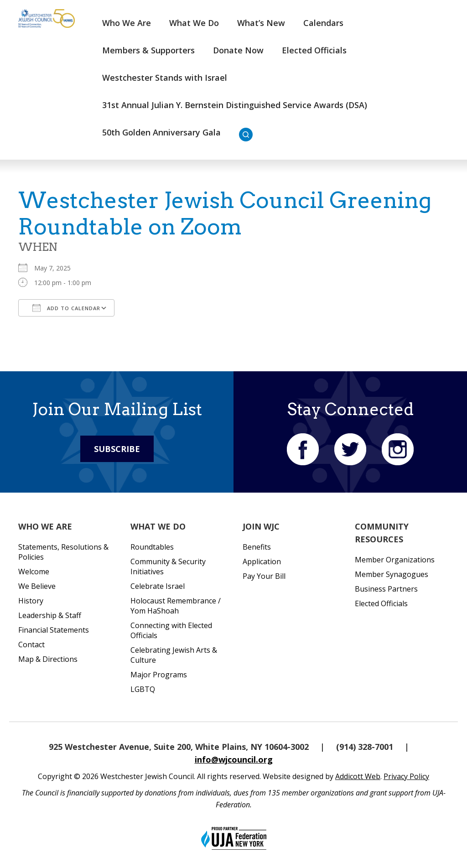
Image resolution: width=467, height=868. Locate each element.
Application (262, 561)
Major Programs (159, 675)
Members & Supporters (148, 50)
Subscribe (117, 449)
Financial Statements (54, 630)
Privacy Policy (406, 776)
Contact (31, 645)
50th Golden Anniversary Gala (161, 132)
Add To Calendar (66, 308)
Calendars (323, 23)
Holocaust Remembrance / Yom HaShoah (176, 606)
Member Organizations (395, 560)
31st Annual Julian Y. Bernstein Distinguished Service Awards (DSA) (235, 105)
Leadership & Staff (50, 615)
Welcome (34, 572)
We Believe (37, 586)
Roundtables (152, 547)
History (31, 601)
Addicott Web (358, 776)
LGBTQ (143, 689)
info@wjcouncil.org (234, 759)
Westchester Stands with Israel (165, 78)
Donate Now (238, 50)
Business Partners (386, 589)
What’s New (261, 23)
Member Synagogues (392, 574)
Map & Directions (48, 659)
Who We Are (127, 23)
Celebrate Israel (158, 586)
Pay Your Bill (264, 576)
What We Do (194, 23)
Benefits (257, 547)
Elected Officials (314, 50)
